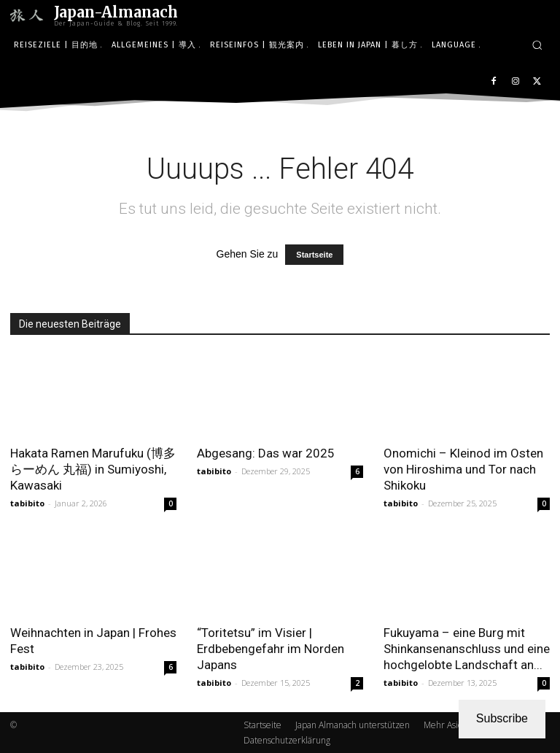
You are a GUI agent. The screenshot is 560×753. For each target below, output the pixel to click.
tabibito (27, 503)
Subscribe (502, 718)
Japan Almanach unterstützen (353, 725)
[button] (537, 45)
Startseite (314, 255)
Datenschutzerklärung (287, 740)
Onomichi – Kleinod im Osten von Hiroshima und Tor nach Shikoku (463, 469)
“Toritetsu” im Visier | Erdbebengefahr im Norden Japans (271, 649)
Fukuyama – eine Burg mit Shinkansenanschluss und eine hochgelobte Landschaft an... (467, 649)
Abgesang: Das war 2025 (266, 453)
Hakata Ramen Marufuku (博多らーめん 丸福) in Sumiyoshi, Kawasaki (93, 469)
